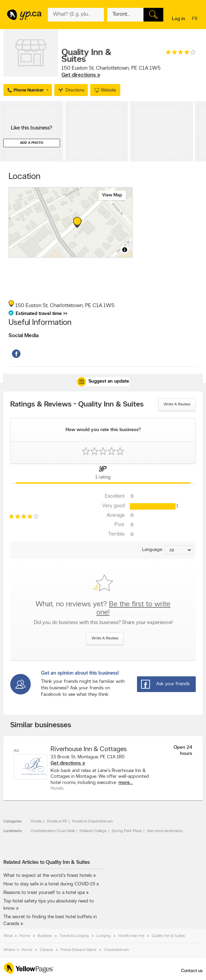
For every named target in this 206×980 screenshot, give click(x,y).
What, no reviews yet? (103, 609)
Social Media (24, 336)
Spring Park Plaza (127, 831)
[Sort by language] (178, 550)
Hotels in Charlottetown (92, 822)
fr (196, 19)
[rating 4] (181, 54)
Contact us (192, 971)
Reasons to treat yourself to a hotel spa (44, 893)
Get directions (66, 763)
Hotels (36, 822)
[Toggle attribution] (125, 250)
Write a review (177, 404)
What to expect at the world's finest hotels (48, 876)
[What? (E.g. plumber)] (76, 15)
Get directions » (81, 75)
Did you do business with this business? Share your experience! (103, 623)
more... (126, 783)
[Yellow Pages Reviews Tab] (103, 474)
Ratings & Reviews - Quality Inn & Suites (77, 405)
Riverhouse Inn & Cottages (89, 749)
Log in (178, 19)
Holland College (93, 831)
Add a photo (32, 143)
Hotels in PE (57, 822)
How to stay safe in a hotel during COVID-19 (49, 884)
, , (111, 72)
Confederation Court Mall (53, 831)
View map (112, 195)
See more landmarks (165, 831)
